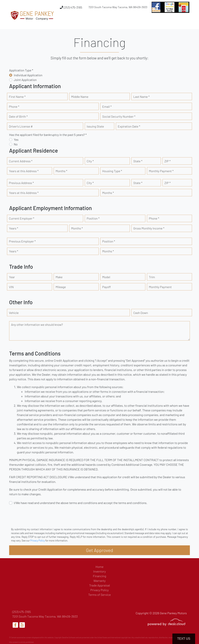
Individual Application (28, 75)
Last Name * (141, 97)
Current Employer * (22, 218)
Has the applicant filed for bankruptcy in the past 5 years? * (48, 135)
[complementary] (187, 632)
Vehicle (14, 313)
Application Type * (21, 70)
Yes (16, 139)
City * (90, 161)
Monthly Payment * (161, 171)
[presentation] (39, 516)
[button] (128, 22)
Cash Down (141, 313)
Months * (61, 171)
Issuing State (95, 126)
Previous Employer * (22, 241)
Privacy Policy (37, 541)
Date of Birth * (18, 116)
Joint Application (25, 80)
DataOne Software (69, 637)
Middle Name (80, 97)
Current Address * (21, 161)
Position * (93, 218)
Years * (14, 228)
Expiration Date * (129, 126)
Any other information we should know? (37, 325)
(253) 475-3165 (71, 7)
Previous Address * (21, 183)
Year (12, 277)
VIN (11, 287)
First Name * (17, 97)
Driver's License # (21, 126)
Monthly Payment (160, 287)
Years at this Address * (24, 171)
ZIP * (168, 161)
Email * (107, 106)
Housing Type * (112, 171)
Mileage (61, 287)
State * (138, 161)
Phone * (14, 106)
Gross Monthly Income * (149, 228)
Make (59, 277)
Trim (152, 277)
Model (106, 277)
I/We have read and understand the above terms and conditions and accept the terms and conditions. (81, 503)
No (16, 144)
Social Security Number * (119, 116)
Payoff (106, 287)
